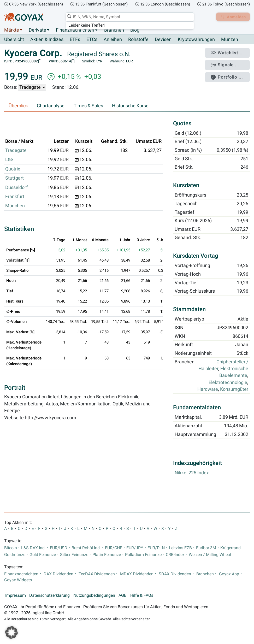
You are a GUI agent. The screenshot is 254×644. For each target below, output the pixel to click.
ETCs (92, 40)
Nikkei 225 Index (192, 473)
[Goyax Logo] (24, 17)
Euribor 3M (206, 548)
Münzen (230, 40)
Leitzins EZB (180, 548)
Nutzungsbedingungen (94, 595)
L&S (9, 160)
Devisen (163, 40)
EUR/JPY (135, 548)
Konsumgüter (234, 389)
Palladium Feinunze (143, 555)
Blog (135, 30)
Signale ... (228, 63)
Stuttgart (14, 178)
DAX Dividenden (58, 574)
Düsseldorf (16, 187)
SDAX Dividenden (175, 574)
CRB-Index (175, 555)
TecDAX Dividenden (97, 574)
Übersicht (14, 39)
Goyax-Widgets (18, 580)
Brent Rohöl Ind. (86, 548)
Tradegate (16, 151)
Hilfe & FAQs (142, 595)
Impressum (16, 595)
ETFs (75, 40)
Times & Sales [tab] (88, 106)
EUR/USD (59, 548)
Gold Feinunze (43, 555)
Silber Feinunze (74, 555)
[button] (11, 633)
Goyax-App (229, 574)
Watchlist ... (229, 52)
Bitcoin (11, 548)
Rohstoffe (138, 40)
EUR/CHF (114, 548)
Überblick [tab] (18, 106)
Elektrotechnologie (228, 382)
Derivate (37, 30)
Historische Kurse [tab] (130, 106)
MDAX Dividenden (137, 574)
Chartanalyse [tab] (51, 106)
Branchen (114, 30)
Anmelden (232, 17)
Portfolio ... (229, 74)
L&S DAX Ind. (33, 548)
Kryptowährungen (196, 40)
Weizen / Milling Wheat (210, 555)
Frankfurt (15, 197)
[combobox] (129, 17)
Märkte (12, 30)
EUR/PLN (156, 548)
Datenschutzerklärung (49, 595)
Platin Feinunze (107, 555)
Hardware (208, 389)
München (15, 206)
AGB (123, 595)
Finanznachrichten (75, 30)
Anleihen (113, 40)
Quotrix (13, 169)
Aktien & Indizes (47, 40)
